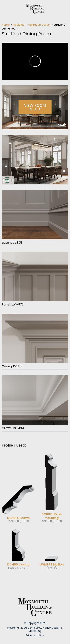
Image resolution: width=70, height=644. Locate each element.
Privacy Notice (35, 635)
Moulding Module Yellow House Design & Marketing (35, 629)
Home (6, 25)
